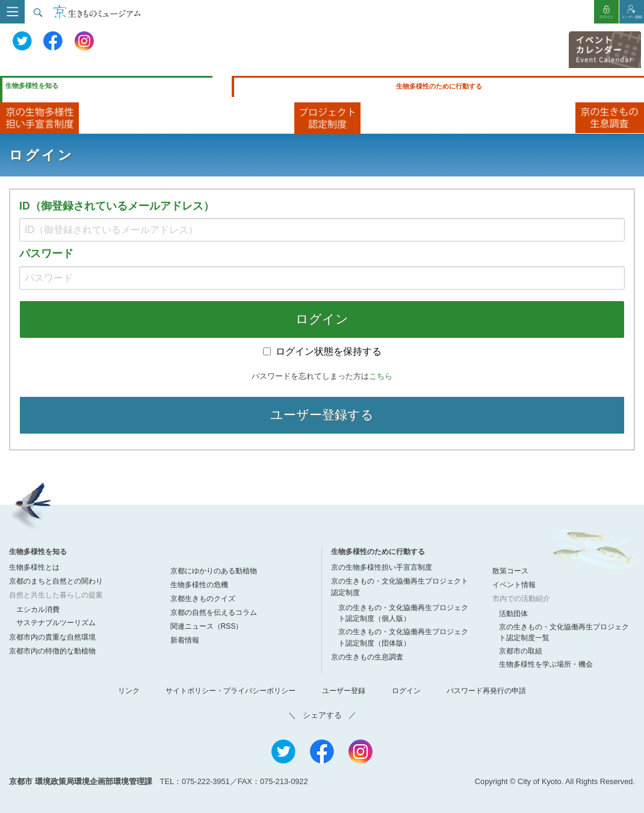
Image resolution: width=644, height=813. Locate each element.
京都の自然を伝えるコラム (214, 612)
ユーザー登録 (344, 691)
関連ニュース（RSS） (207, 626)
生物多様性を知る (32, 86)
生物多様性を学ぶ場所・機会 (546, 664)
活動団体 (513, 614)
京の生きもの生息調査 (367, 657)
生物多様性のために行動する (439, 86)
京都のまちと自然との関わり (56, 581)
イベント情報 (514, 585)
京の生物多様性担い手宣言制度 (382, 567)
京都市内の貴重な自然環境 (52, 637)
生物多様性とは (34, 567)
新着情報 (185, 640)
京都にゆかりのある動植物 (214, 571)
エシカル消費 (38, 609)
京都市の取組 (521, 651)
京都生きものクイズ (203, 599)
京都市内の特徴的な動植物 (52, 651)
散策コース (510, 571)
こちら (381, 376)
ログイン (322, 319)
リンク (129, 691)
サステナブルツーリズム (56, 623)
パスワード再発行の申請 (486, 691)
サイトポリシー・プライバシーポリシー (231, 691)
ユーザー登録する (322, 415)
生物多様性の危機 (199, 585)
